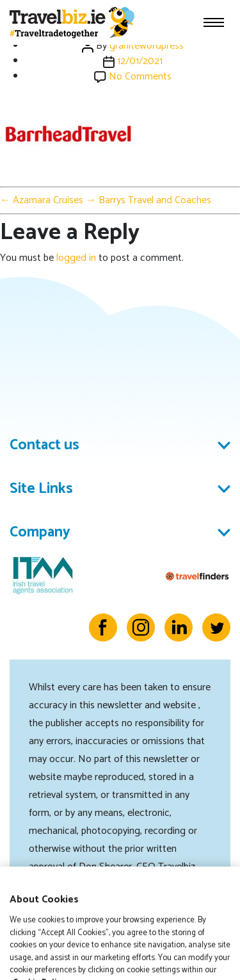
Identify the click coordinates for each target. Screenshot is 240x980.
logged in (76, 258)
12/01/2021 (140, 61)
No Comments (140, 77)
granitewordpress (147, 46)
